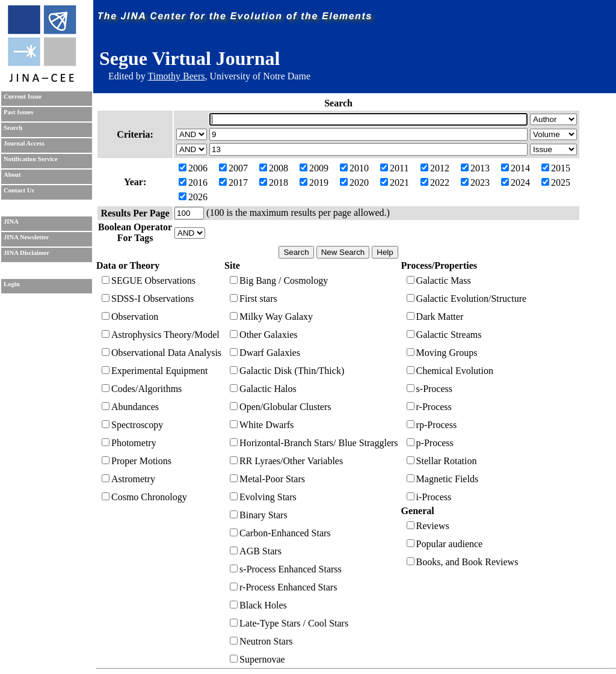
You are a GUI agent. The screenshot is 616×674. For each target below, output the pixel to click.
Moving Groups (442, 353)
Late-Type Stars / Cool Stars (289, 623)
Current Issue (23, 97)
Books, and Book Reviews (463, 562)
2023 (475, 182)
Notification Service (31, 159)
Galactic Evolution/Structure (467, 299)
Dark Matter (435, 317)
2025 (556, 182)
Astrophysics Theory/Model (161, 335)
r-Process (429, 407)
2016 (193, 182)
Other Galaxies (263, 335)
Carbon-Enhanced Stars (280, 533)
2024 (516, 182)
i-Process (429, 497)
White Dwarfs (262, 425)
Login (12, 284)
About (12, 175)
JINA (11, 222)
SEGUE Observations (149, 280)
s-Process (430, 389)
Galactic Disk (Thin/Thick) (287, 371)
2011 (394, 168)
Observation (130, 317)
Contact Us (19, 190)
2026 (193, 197)
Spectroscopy (132, 425)
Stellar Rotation (442, 461)
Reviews (428, 526)
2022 (435, 182)
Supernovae (257, 659)
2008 (274, 168)
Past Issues (18, 112)
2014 (516, 168)
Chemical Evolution (450, 371)
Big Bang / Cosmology (279, 280)
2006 (193, 168)
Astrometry (128, 479)
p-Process (430, 443)
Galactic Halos (263, 389)
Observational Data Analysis (162, 353)
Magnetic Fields (443, 479)
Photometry (129, 443)
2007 (233, 168)
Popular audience (445, 544)
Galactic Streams (444, 335)
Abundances (130, 407)
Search (13, 128)
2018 (274, 182)
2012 (435, 168)
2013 (475, 168)
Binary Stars (259, 515)
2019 (314, 182)
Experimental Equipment (155, 371)
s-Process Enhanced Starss (286, 569)
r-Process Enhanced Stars (283, 587)
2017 (233, 182)
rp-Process (432, 425)
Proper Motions (137, 461)
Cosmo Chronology (144, 497)
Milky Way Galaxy (271, 317)
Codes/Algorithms (142, 389)
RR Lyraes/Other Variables (286, 461)
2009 (314, 168)
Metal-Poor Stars (267, 479)
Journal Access (24, 143)
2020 (354, 182)
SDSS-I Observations (148, 299)
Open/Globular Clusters (280, 407)
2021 (395, 182)
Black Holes (258, 605)
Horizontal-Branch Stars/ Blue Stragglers (314, 443)
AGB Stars (256, 551)
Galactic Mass (439, 280)
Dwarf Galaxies (265, 353)
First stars (254, 299)
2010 (354, 168)
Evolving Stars (263, 497)
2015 (556, 168)
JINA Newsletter (26, 237)
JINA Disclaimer (26, 253)
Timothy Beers (176, 76)
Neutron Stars (261, 641)
